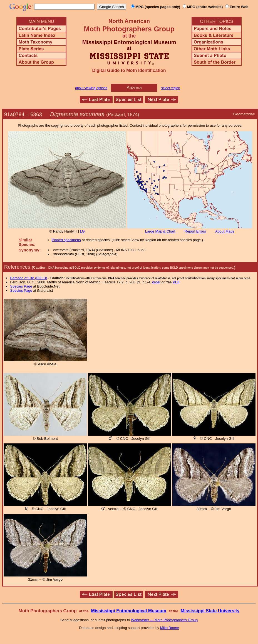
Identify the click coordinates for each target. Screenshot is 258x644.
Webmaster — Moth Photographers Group (164, 620)
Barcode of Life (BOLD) (29, 278)
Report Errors (195, 231)
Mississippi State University (210, 611)
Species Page (21, 286)
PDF (176, 282)
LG (82, 231)
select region (171, 88)
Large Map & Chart (160, 231)
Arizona (134, 88)
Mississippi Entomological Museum (128, 611)
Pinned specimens (66, 240)
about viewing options (91, 88)
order (156, 282)
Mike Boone (170, 628)
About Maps (225, 231)
